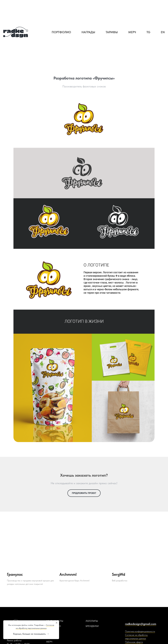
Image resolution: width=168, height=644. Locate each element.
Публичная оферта (134, 642)
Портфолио (61, 32)
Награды (88, 32)
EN (163, 32)
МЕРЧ (49, 642)
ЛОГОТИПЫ (92, 621)
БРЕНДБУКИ (92, 626)
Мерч (132, 32)
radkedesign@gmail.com (141, 624)
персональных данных (136, 638)
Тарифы (112, 32)
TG (148, 32)
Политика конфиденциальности (140, 631)
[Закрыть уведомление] (57, 623)
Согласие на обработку (136, 635)
